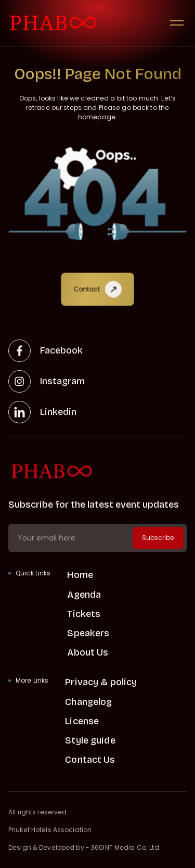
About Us (88, 652)
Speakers (88, 633)
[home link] (97, 471)
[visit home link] (53, 23)
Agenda (84, 595)
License (82, 721)
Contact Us (90, 760)
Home (80, 575)
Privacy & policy (101, 682)
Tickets (84, 614)
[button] (177, 23)
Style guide (90, 740)
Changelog (88, 702)
